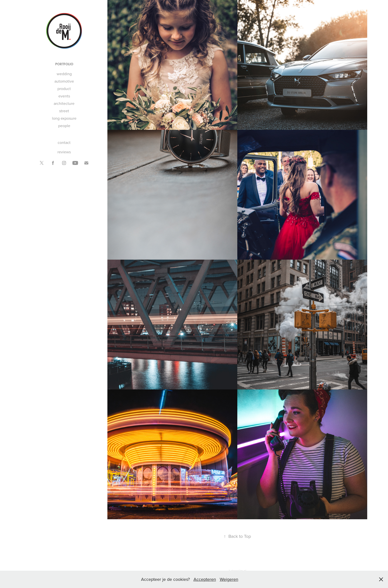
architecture (64, 103)
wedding (64, 74)
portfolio (64, 64)
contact (64, 142)
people (64, 126)
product (64, 89)
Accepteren (205, 579)
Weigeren (229, 579)
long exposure (64, 118)
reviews (64, 152)
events (64, 96)
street (64, 111)
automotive (64, 81)
